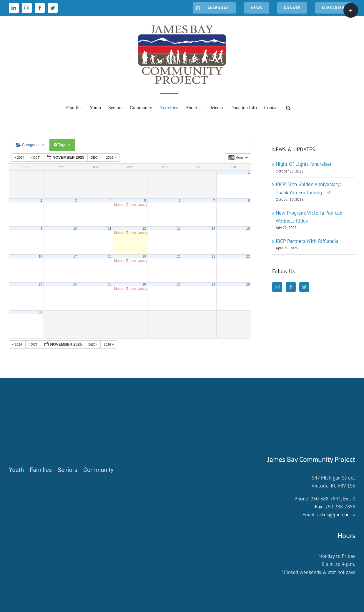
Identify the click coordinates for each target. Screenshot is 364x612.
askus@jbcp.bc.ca (336, 515)
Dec (95, 157)
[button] (288, 107)
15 (248, 228)
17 (75, 256)
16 (40, 256)
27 (179, 284)
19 (144, 256)
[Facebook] (291, 287)
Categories (30, 145)
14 (213, 228)
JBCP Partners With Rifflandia (307, 241)
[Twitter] (304, 287)
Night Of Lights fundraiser (304, 164)
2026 (111, 157)
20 (179, 256)
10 (75, 228)
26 (144, 284)
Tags (62, 145)
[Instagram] (277, 287)
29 (248, 284)
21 (213, 256)
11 (110, 228)
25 (110, 284)
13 (179, 228)
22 (248, 256)
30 (40, 312)
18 (110, 256)
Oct (36, 157)
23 (40, 284)
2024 (20, 157)
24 (75, 284)
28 (213, 284)
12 (144, 228)
